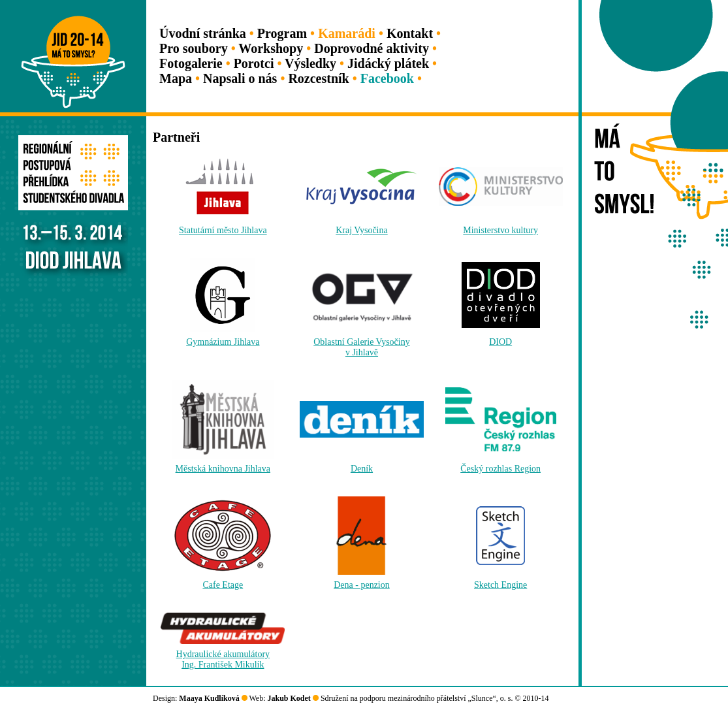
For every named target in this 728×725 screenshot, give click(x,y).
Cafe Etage (223, 585)
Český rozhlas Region (500, 469)
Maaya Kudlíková (209, 698)
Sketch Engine (500, 585)
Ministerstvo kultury (500, 230)
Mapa (176, 78)
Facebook (387, 78)
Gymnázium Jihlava (223, 342)
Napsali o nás (240, 78)
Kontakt (410, 33)
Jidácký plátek (388, 63)
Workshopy (271, 48)
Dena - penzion (362, 585)
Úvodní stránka (203, 33)
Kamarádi (347, 33)
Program (282, 33)
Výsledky (310, 63)
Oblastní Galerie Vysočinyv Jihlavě (362, 347)
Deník (362, 469)
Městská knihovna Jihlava (223, 469)
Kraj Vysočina (361, 230)
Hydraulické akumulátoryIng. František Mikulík (223, 659)
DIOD (500, 342)
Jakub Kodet (289, 698)
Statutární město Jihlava (223, 230)
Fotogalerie (191, 63)
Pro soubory (194, 48)
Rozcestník (318, 78)
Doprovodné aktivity (372, 48)
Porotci (254, 63)
